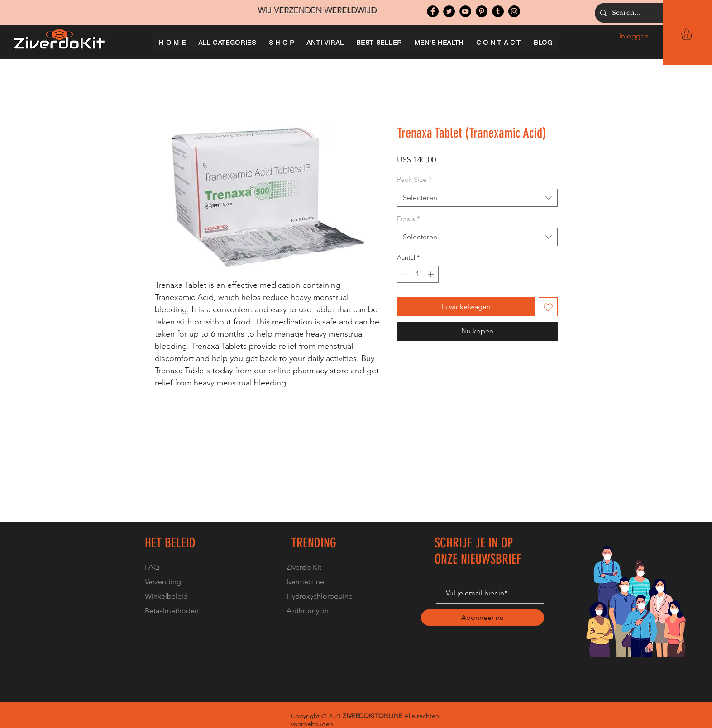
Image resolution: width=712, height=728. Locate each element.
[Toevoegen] (548, 307)
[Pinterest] (482, 11)
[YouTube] (465, 11)
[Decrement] (404, 274)
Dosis (409, 219)
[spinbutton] (418, 274)
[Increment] (432, 274)
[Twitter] (449, 11)
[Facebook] (433, 11)
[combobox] (477, 198)
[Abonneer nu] (483, 618)
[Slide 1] (356, 3)
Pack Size (414, 179)
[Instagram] (514, 11)
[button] (693, 34)
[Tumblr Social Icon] (498, 11)
